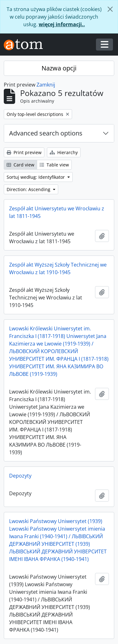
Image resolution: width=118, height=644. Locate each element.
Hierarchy (64, 152)
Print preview (24, 152)
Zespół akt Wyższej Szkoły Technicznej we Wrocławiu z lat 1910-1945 (58, 268)
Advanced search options (46, 133)
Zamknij (46, 85)
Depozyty (20, 476)
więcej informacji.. (62, 24)
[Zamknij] (110, 9)
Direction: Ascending (29, 189)
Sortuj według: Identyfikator (36, 177)
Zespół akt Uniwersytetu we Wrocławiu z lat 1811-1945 (57, 212)
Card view (20, 165)
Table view (54, 165)
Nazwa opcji (59, 68)
